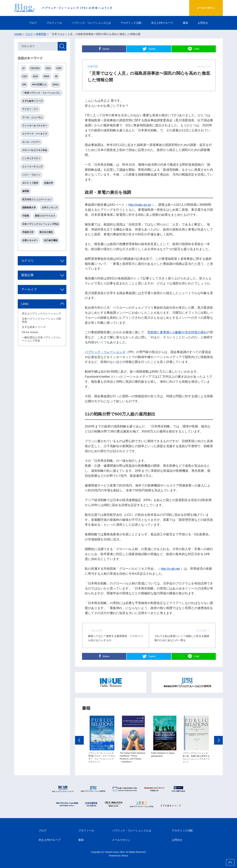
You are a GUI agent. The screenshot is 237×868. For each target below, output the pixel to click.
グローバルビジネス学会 (35, 150)
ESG (35, 76)
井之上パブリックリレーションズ (41, 313)
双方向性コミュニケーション (37, 199)
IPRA (47, 76)
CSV (25, 76)
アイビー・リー (30, 109)
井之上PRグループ (162, 23)
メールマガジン (206, 8)
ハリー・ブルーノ (31, 175)
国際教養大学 (29, 208)
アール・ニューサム (32, 117)
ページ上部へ (230, 862)
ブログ (33, 23)
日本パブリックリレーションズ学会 (40, 224)
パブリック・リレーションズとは (91, 23)
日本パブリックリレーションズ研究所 (41, 320)
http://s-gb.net (170, 569)
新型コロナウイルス (45, 216)
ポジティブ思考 (30, 183)
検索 (62, 46)
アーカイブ (29, 289)
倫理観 (26, 191)
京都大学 (48, 183)
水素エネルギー (30, 240)
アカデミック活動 (131, 23)
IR (56, 76)
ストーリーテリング (32, 167)
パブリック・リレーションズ (105, 352)
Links (25, 304)
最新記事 (27, 275)
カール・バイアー (31, 142)
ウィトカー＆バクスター (35, 126)
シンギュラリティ (31, 158)
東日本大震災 (46, 232)
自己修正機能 (51, 240)
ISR (24, 84)
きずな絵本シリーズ (32, 101)
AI (23, 68)
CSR (59, 68)
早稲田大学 (28, 232)
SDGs (56, 84)
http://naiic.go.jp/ (140, 205)
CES (48, 68)
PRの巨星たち (39, 84)
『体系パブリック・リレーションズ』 (41, 93)
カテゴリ (27, 261)
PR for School (30, 332)
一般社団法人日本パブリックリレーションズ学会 (41, 339)
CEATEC (35, 68)
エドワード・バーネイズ (35, 134)
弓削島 (26, 216)
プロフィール (54, 23)
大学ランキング (50, 208)
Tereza (125, 856)
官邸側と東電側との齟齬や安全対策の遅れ (177, 332)
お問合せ (203, 23)
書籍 (185, 23)
